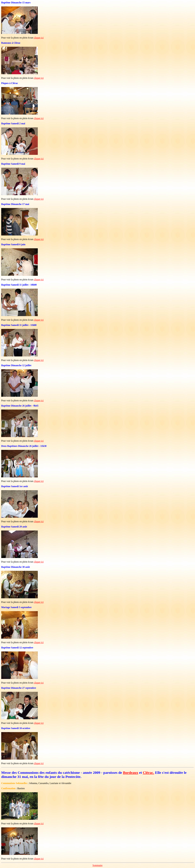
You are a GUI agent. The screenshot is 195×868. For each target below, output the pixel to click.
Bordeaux (131, 773)
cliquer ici (39, 38)
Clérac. (149, 773)
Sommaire (97, 865)
